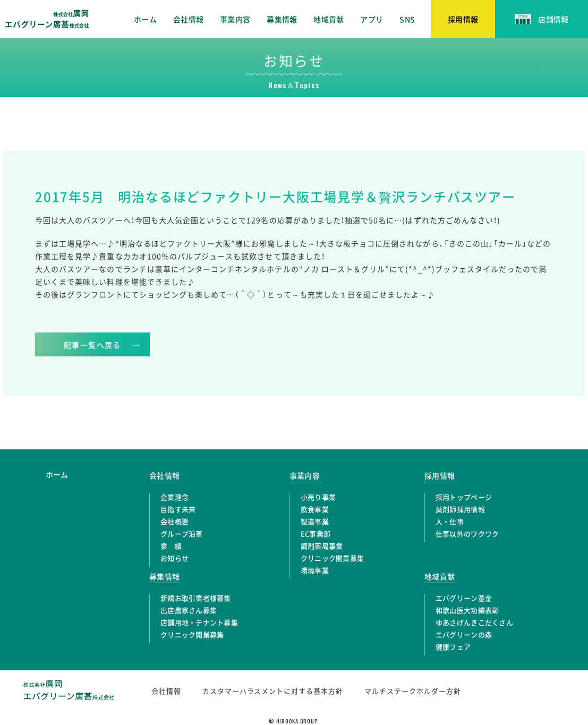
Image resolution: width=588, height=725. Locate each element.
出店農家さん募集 (189, 610)
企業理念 (174, 497)
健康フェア (453, 647)
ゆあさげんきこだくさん (474, 622)
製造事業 (315, 521)
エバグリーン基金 (464, 598)
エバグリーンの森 (464, 634)
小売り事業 (318, 497)
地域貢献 (329, 19)
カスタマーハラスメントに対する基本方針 (273, 691)
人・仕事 (450, 521)
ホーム (145, 19)
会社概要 (174, 521)
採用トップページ (464, 497)
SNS (407, 19)
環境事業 (315, 570)
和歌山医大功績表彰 (467, 610)
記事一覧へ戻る (92, 345)
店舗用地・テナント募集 (199, 622)
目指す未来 (178, 509)
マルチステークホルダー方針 (413, 691)
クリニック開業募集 (332, 558)
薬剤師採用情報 (460, 509)
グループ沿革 (182, 534)
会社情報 (188, 19)
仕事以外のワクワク (467, 534)
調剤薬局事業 (322, 546)
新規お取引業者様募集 (196, 598)
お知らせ (174, 558)
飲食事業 (315, 509)
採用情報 (440, 475)
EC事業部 (316, 534)
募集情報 (282, 19)
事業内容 (235, 19)
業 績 (171, 546)
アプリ (372, 19)
